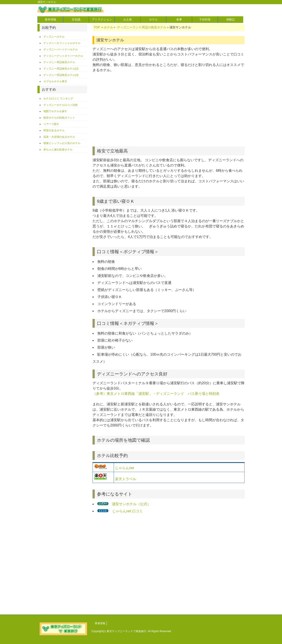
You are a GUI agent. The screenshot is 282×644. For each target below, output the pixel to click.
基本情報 (50, 19)
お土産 (128, 19)
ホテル (153, 19)
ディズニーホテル (54, 37)
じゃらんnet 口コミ (127, 511)
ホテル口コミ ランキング (58, 99)
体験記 (231, 19)
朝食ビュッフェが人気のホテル (62, 143)
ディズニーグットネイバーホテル (63, 56)
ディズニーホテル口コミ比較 (61, 105)
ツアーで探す (51, 124)
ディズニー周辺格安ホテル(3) (61, 75)
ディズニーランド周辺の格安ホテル (142, 27)
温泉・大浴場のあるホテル (59, 137)
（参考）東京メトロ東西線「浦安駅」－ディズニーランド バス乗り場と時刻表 (156, 394)
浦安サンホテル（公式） (131, 504)
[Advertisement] (169, 111)
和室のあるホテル (54, 130)
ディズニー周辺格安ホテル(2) (61, 69)
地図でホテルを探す (55, 111)
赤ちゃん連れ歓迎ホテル (58, 150)
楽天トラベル (126, 479)
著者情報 (100, 623)
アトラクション (102, 19)
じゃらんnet (124, 468)
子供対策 (205, 19)
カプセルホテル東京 (55, 81)
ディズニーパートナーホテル (61, 49)
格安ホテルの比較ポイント (59, 118)
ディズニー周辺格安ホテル (59, 62)
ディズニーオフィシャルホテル (62, 43)
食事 (179, 19)
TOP (97, 27)
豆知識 (76, 19)
